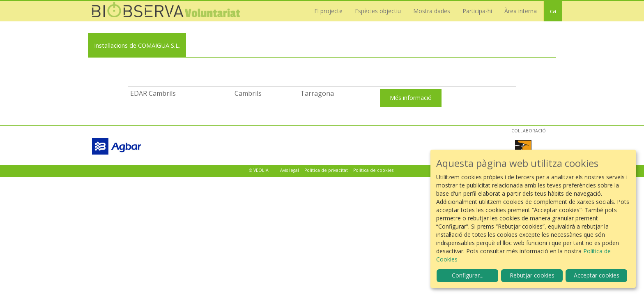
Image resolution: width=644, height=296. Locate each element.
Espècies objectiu (378, 11)
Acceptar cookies (597, 275)
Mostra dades (432, 11)
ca (553, 11)
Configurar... (468, 275)
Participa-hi (477, 11)
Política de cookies (373, 170)
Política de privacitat (326, 170)
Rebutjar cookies (532, 275)
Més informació (411, 98)
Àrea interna (521, 11)
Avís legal (290, 170)
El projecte (328, 11)
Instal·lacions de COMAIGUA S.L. (137, 45)
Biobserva (170, 11)
